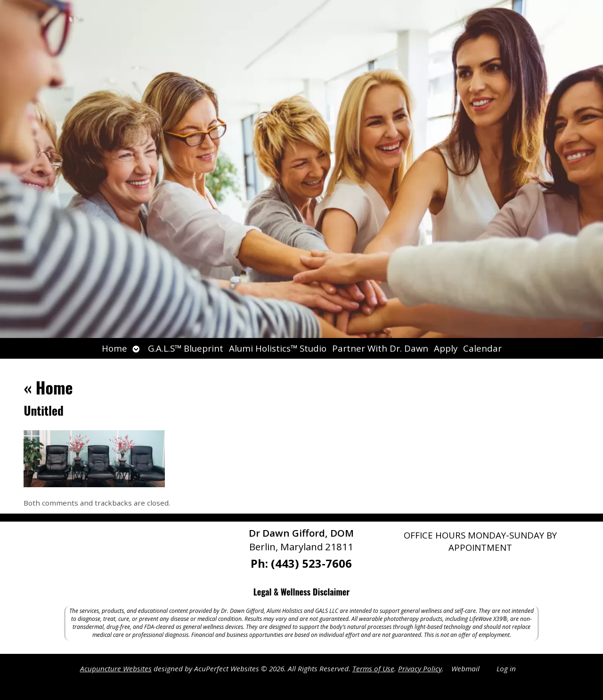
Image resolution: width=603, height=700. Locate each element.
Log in (506, 668)
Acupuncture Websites (116, 668)
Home (114, 348)
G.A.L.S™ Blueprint (186, 348)
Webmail (465, 668)
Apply (446, 348)
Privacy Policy (420, 668)
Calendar (482, 348)
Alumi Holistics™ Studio (278, 348)
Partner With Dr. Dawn (380, 348)
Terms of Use (373, 668)
